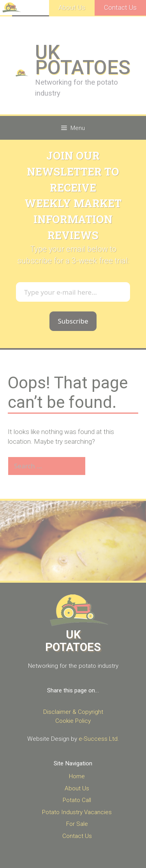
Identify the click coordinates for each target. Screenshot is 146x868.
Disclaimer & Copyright (73, 712)
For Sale (77, 824)
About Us (72, 7)
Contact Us (120, 7)
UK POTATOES (83, 60)
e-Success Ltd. (99, 739)
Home (77, 776)
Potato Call (77, 800)
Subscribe (73, 321)
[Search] (99, 466)
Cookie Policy (73, 721)
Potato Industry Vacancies (77, 812)
